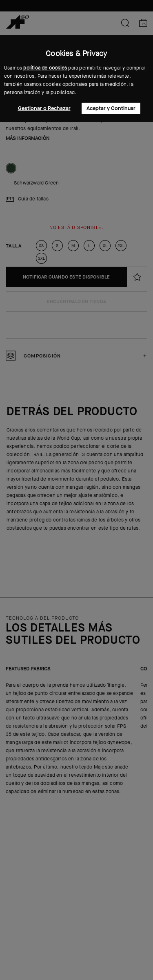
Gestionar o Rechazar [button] (44, 108)
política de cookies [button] (45, 68)
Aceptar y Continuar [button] (111, 108)
